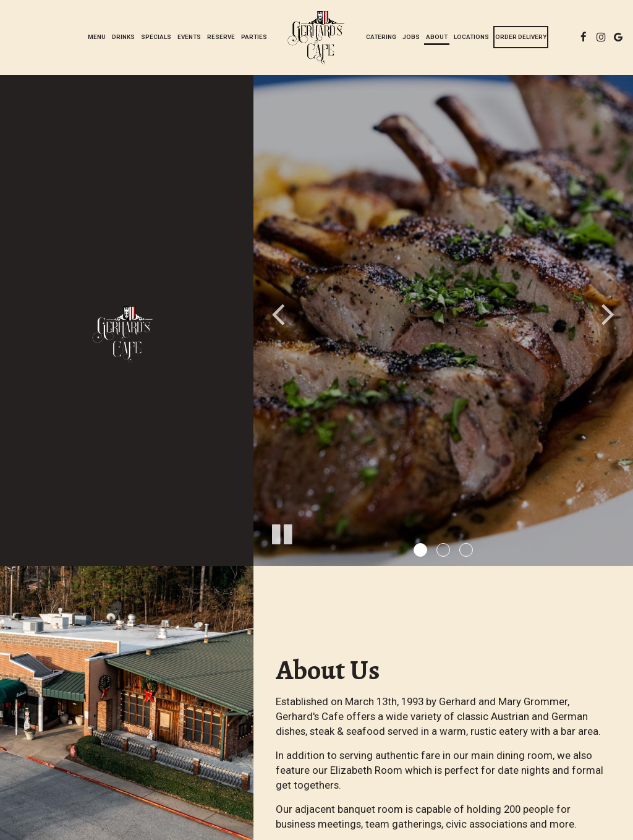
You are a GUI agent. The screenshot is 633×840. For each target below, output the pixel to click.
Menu (97, 37)
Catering (381, 37)
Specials (156, 37)
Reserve (221, 37)
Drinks (123, 37)
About (437, 37)
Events (189, 37)
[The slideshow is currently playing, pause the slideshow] (281, 532)
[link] (316, 37)
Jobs (411, 37)
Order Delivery (521, 37)
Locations (471, 37)
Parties (254, 37)
